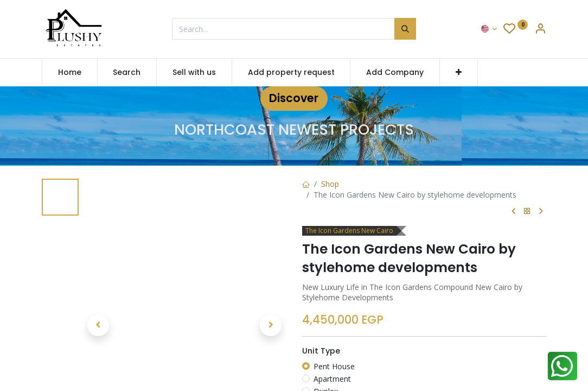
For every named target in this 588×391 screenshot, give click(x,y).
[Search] (405, 29)
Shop (330, 184)
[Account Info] (540, 30)
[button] (459, 73)
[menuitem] (70, 73)
